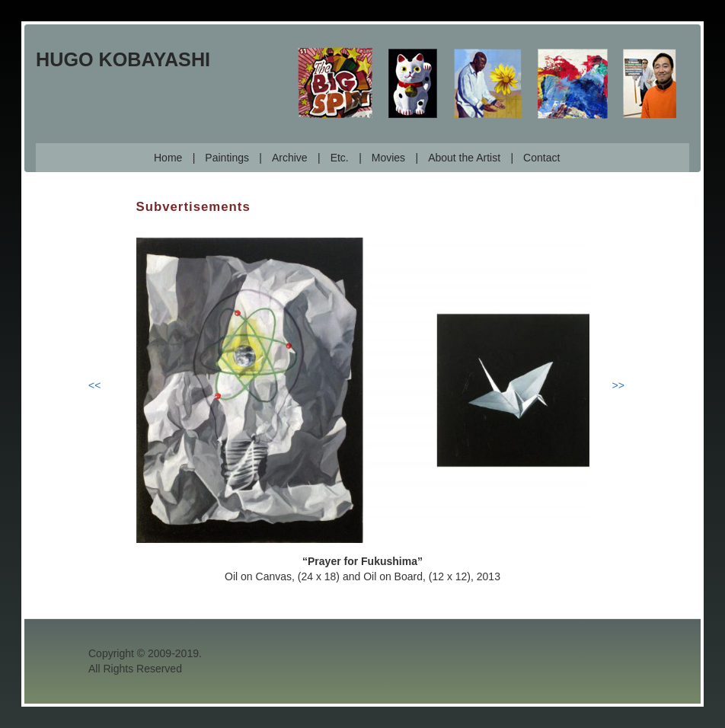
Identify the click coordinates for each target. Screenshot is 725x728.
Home (168, 158)
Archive (290, 158)
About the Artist (464, 158)
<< (94, 385)
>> (618, 385)
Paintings (227, 158)
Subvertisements (193, 207)
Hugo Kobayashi (123, 59)
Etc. (340, 158)
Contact (541, 158)
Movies (388, 158)
